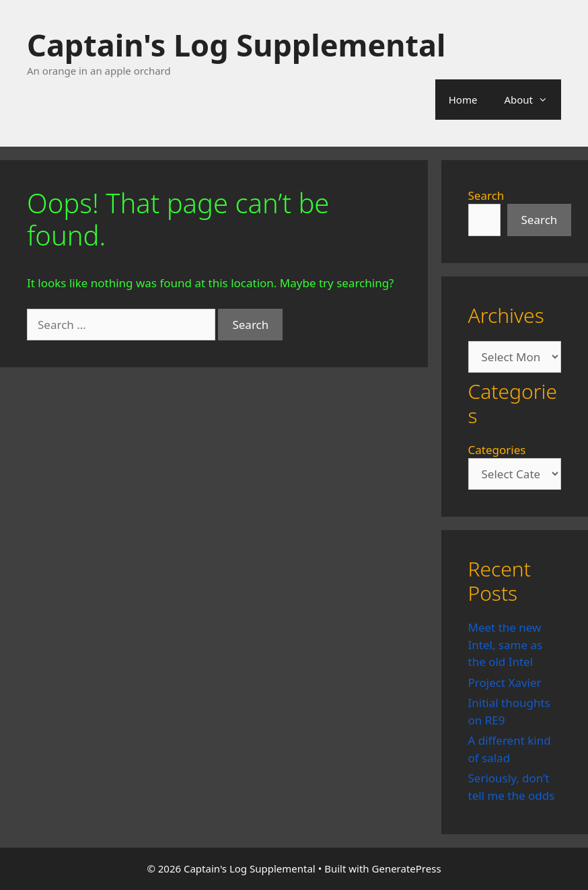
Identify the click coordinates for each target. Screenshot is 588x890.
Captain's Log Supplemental (236, 45)
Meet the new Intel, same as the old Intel (506, 644)
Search (486, 195)
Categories (497, 450)
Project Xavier (505, 682)
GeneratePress (407, 868)
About (532, 100)
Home (463, 100)
